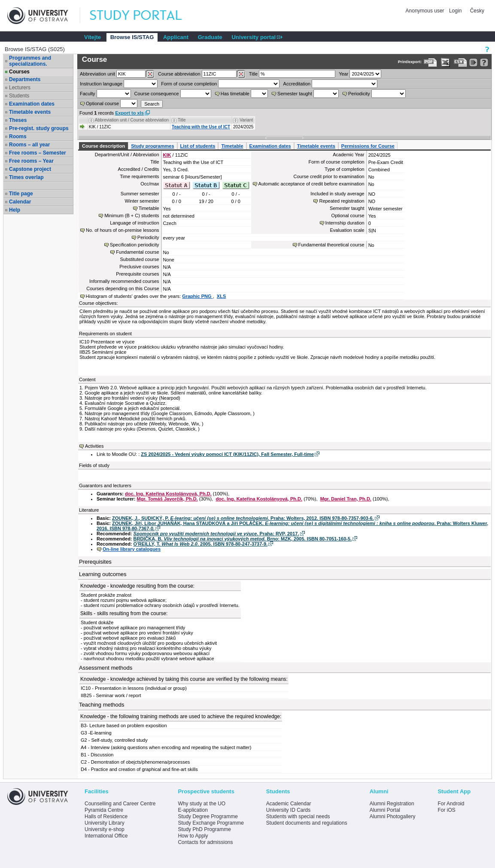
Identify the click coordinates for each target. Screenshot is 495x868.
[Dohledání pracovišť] (150, 74)
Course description (103, 146)
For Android (451, 804)
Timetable (232, 146)
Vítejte (93, 37)
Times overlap (26, 177)
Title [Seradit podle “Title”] (182, 120)
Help (15, 210)
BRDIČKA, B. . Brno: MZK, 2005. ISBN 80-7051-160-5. (243, 539)
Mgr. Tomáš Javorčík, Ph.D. (167, 499)
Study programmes (152, 146)
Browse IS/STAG (132, 37)
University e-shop (105, 829)
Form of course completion (189, 84)
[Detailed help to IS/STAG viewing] (484, 62)
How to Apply (193, 836)
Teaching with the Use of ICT (201, 127)
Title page (21, 194)
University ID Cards (288, 810)
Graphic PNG (197, 296)
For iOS (446, 810)
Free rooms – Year (31, 161)
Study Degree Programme (208, 816)
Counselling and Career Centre (120, 804)
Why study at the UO (202, 804)
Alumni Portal (385, 810)
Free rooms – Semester (38, 153)
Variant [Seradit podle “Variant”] (246, 120)
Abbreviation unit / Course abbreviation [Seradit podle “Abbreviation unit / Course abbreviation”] (132, 120)
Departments (25, 79)
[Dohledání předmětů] (241, 74)
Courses (19, 72)
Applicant (176, 37)
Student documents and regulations (307, 823)
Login (455, 11)
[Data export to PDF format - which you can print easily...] (430, 62)
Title (253, 74)
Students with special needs (298, 816)
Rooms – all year (29, 145)
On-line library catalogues (132, 549)
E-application (193, 810)
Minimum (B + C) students (132, 215)
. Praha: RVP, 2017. (216, 534)
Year (343, 74)
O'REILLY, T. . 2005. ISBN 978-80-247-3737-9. (201, 544)
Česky (477, 11)
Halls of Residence (106, 816)
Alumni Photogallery (393, 816)
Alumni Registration (392, 804)
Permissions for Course (368, 146)
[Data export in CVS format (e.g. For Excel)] (460, 62)
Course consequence (157, 94)
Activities (94, 446)
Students (19, 96)
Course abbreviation (179, 74)
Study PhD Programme (204, 829)
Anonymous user (426, 11)
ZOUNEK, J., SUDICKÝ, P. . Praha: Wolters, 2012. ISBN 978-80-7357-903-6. (243, 518)
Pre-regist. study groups (39, 128)
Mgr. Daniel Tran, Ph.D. (346, 499)
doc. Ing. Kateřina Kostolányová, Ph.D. (168, 494)
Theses (18, 120)
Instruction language (101, 84)
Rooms (18, 137)
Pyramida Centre (104, 810)
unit (97, 74)
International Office (106, 836)
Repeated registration (342, 201)
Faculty (87, 94)
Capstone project (30, 169)
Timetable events (30, 112)
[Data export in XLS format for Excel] (445, 62)
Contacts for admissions (205, 842)
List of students (198, 146)
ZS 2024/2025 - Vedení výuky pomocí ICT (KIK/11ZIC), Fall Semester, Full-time (227, 454)
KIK (167, 155)
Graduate (210, 37)
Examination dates (32, 104)
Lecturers (20, 88)
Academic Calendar (289, 804)
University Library (105, 823)
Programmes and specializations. (30, 61)
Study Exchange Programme (211, 823)
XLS (221, 296)
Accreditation (297, 84)
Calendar (20, 202)
